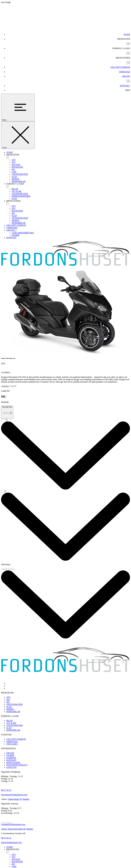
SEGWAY (16, 165)
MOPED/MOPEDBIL (21, 196)
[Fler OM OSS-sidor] (128, 81)
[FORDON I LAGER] (7, 186)
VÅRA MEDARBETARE (23, 233)
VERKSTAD (12, 228)
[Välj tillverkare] (8, 569)
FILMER (16, 235)
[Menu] (18, 107)
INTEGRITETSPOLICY (17, 765)
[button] (68, 39)
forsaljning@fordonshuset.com (14, 795)
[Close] (18, 135)
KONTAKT (11, 238)
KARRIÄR (11, 758)
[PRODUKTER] (7, 157)
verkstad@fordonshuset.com (13, 824)
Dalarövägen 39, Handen (19, 799)
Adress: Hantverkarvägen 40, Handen (17, 829)
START (10, 152)
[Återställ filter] (7, 412)
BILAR (15, 189)
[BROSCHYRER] (7, 204)
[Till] (4, 491)
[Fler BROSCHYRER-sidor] (128, 63)
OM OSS (10, 230)
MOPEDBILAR (19, 181)
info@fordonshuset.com (11, 842)
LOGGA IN (11, 767)
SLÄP (14, 177)
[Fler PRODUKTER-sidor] (128, 44)
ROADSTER (17, 167)
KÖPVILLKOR (13, 763)
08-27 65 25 (6, 790)
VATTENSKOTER (20, 174)
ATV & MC (17, 191)
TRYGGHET (12, 744)
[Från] (4, 420)
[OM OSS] (15, 230)
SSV (14, 162)
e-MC (14, 172)
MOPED (15, 179)
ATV (14, 160)
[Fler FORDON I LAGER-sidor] (128, 53)
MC (13, 169)
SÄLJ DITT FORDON (16, 225)
